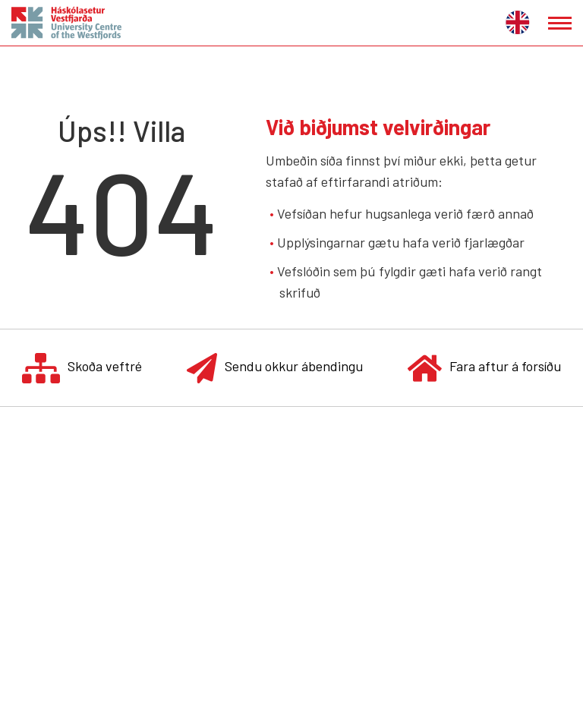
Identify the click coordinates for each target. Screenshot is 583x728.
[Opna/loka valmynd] (560, 23)
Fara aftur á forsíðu (484, 368)
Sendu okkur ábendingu (275, 368)
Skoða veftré (82, 368)
